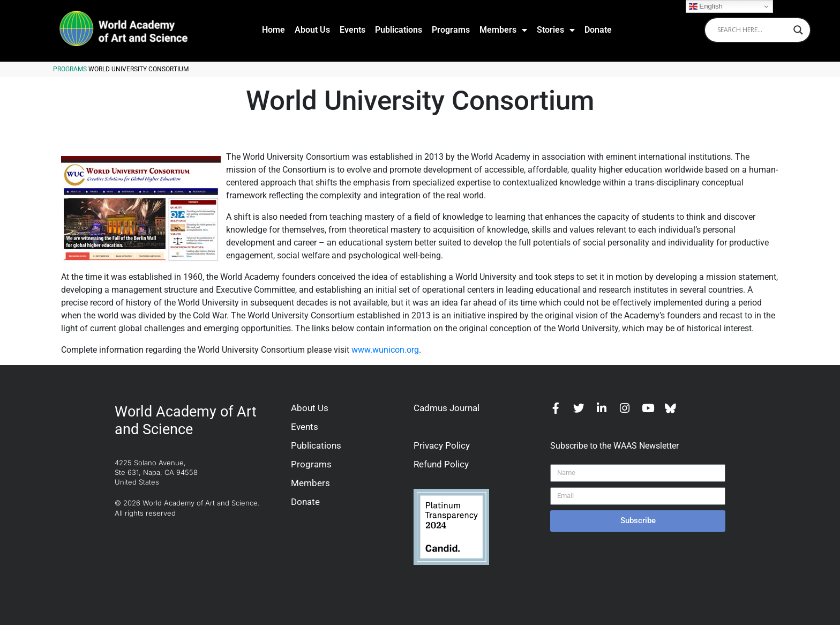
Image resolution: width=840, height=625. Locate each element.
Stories (556, 30)
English (706, 6)
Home (273, 30)
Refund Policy (441, 464)
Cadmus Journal (447, 408)
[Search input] (753, 30)
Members (503, 30)
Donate (598, 30)
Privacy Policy (442, 445)
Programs (451, 30)
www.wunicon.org (385, 350)
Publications (399, 30)
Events (352, 30)
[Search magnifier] (798, 30)
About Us (312, 30)
